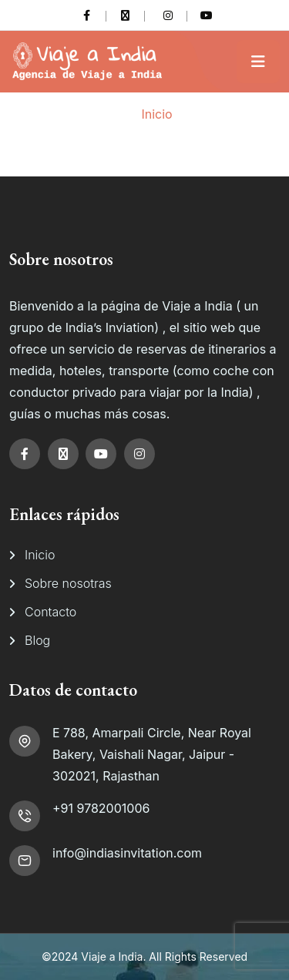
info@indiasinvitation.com (127, 853)
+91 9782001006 (101, 808)
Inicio (156, 114)
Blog (37, 640)
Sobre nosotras (68, 583)
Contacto (50, 612)
